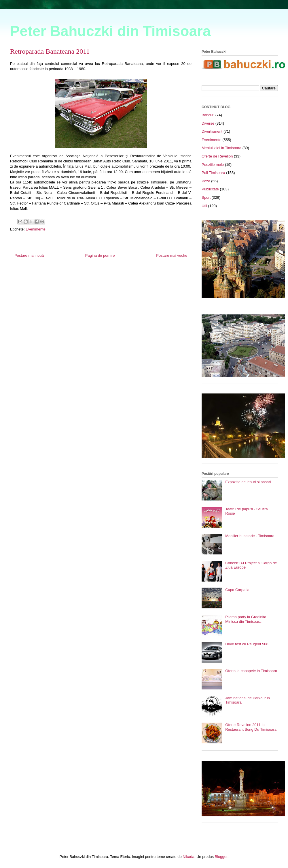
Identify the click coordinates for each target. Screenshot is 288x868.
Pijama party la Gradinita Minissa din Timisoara (246, 619)
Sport (206, 197)
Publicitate (210, 189)
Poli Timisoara (213, 173)
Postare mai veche (172, 255)
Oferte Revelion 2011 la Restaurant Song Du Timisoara (251, 727)
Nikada (188, 857)
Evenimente (36, 229)
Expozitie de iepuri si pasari (248, 482)
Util (204, 206)
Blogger (221, 857)
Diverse (208, 123)
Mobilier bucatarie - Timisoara (250, 536)
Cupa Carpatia (237, 590)
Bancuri (208, 115)
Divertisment (212, 131)
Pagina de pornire (100, 255)
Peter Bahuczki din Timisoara (110, 31)
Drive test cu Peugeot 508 (247, 644)
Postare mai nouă (29, 255)
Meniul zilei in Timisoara (221, 148)
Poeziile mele (213, 165)
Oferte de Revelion (217, 156)
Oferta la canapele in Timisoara (251, 671)
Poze (206, 181)
